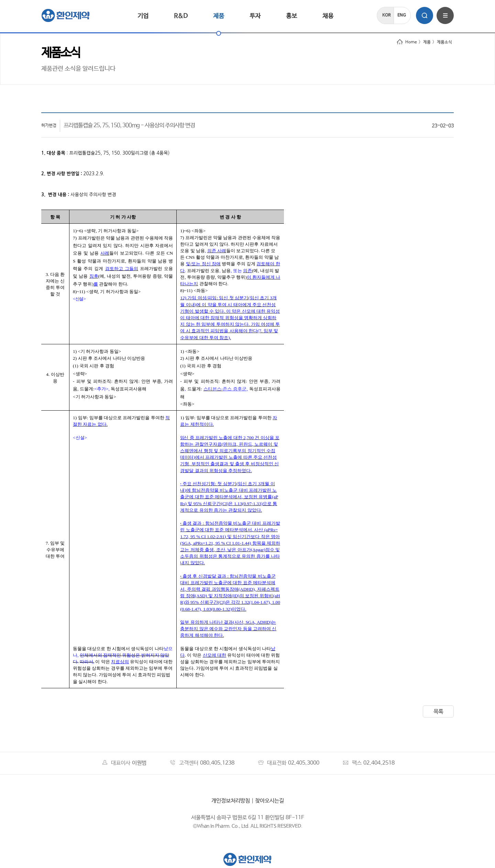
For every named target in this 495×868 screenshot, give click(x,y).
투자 (255, 16)
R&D (181, 16)
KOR (386, 15)
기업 (143, 16)
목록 (438, 712)
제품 (219, 16)
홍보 (291, 16)
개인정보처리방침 (231, 801)
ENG (402, 15)
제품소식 (444, 42)
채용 (328, 16)
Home (407, 42)
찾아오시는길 (269, 801)
